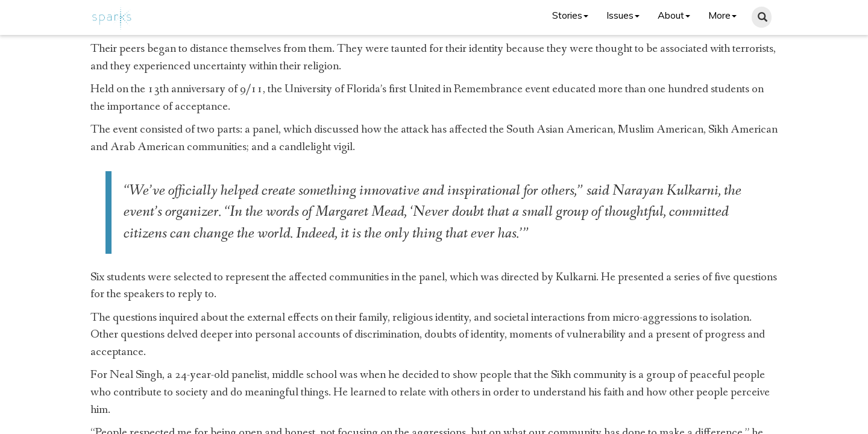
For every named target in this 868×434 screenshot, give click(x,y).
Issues (623, 15)
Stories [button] (570, 15)
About (674, 15)
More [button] (722, 15)
